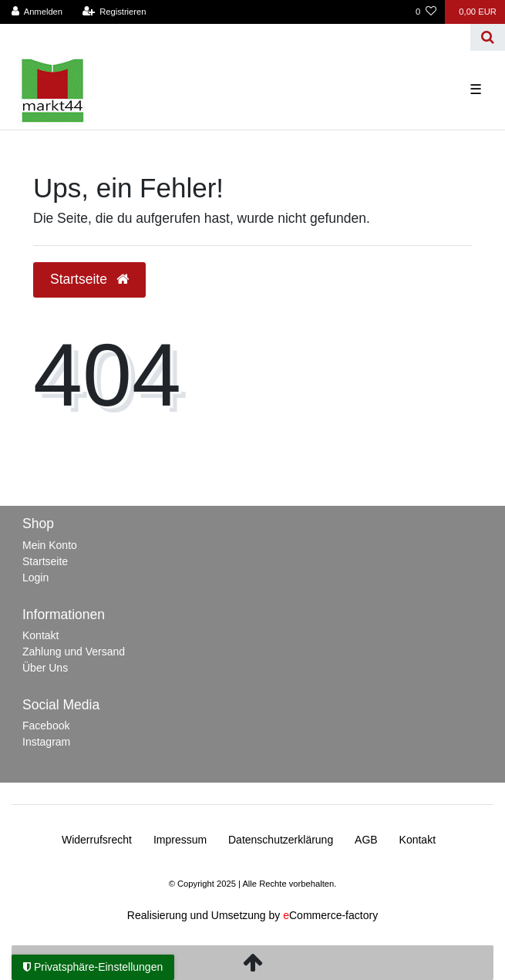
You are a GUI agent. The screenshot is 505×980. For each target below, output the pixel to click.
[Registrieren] (114, 12)
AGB (366, 840)
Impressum (180, 840)
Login (35, 578)
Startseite (45, 561)
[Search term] (235, 37)
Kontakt (40, 635)
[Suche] (488, 37)
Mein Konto (50, 545)
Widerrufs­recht (97, 840)
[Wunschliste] (426, 12)
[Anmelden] (37, 12)
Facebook (46, 726)
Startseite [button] (89, 279)
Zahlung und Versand (74, 652)
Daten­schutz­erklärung (281, 840)
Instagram (46, 742)
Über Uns (45, 668)
